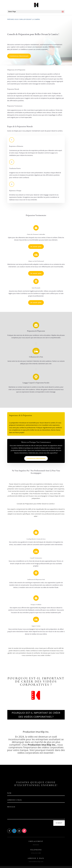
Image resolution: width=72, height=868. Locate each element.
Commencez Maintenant (19, 56)
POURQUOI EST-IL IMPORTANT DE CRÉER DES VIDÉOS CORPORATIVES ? (36, 715)
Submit (59, 823)
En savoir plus (36, 247)
